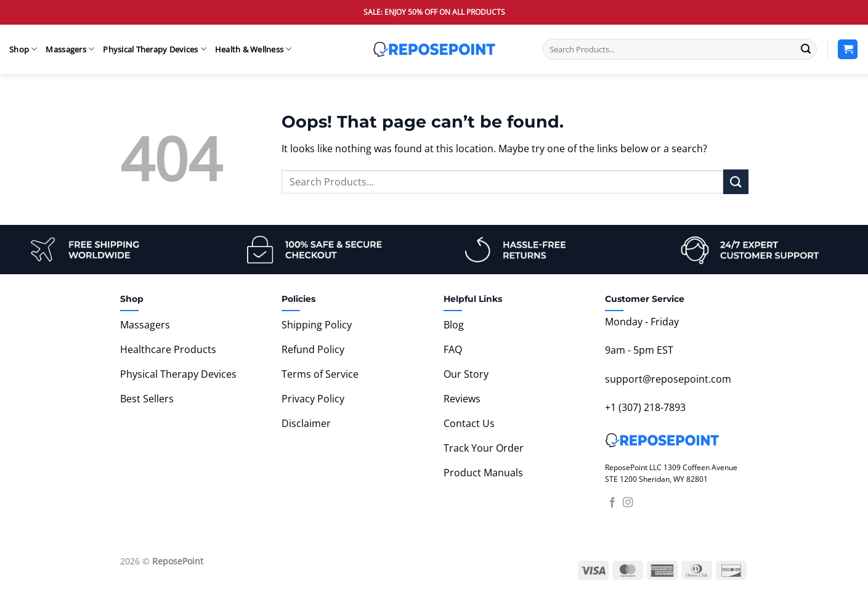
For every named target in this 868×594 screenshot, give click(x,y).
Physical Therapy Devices (155, 49)
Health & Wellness (254, 49)
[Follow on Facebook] (612, 503)
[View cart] (848, 50)
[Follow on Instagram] (628, 503)
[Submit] (806, 49)
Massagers (70, 49)
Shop (23, 49)
